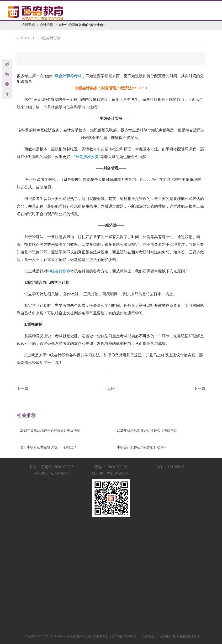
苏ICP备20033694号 (124, 636)
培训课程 (28, 25)
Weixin (7, 74)
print (7, 84)
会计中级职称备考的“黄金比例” (82, 25)
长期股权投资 (87, 157)
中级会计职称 (59, 271)
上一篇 (22, 389)
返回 (111, 389)
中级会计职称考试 (66, 76)
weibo (7, 64)
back (7, 94)
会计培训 (47, 25)
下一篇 (200, 389)
